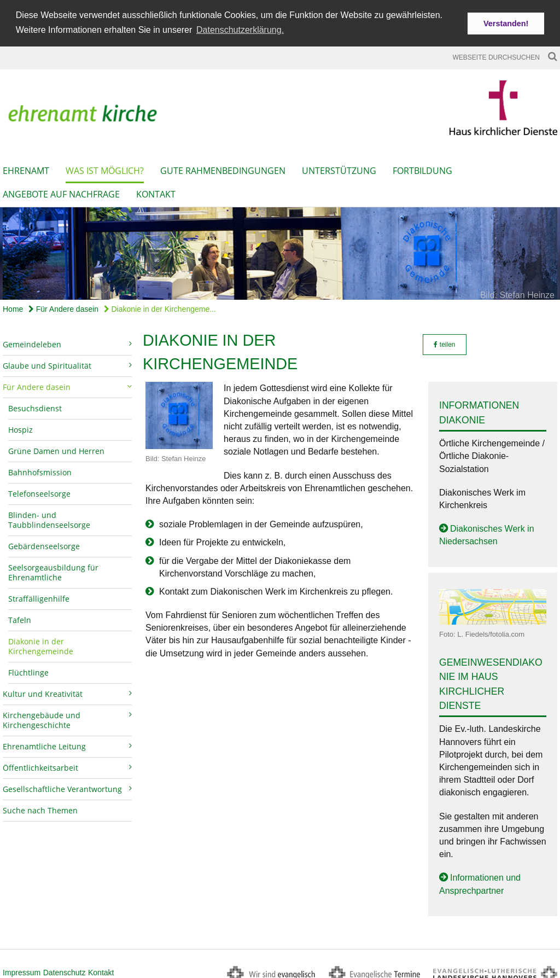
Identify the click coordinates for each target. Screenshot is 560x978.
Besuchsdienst (35, 406)
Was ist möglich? (105, 168)
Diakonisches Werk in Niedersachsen (487, 532)
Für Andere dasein (63, 306)
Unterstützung (339, 168)
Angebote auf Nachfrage (61, 191)
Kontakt (156, 191)
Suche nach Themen (40, 808)
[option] (280, 251)
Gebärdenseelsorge (44, 543)
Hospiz (21, 427)
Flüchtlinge (28, 670)
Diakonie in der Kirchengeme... (160, 306)
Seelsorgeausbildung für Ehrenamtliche (53, 570)
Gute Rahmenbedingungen (223, 168)
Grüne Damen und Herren (56, 448)
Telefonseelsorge (39, 491)
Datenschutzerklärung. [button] (240, 30)
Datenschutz (65, 969)
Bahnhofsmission (40, 470)
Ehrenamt (26, 168)
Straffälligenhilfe (39, 596)
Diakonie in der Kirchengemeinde (41, 644)
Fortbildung (422, 168)
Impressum (22, 969)
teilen (444, 342)
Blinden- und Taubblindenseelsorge (49, 517)
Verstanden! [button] (506, 24)
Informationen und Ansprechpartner (480, 881)
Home (13, 306)
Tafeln (20, 617)
